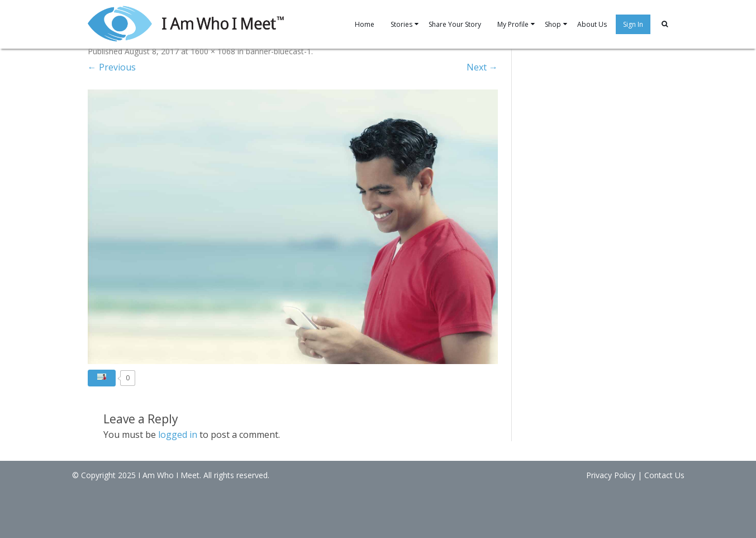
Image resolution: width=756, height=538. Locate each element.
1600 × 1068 (213, 51)
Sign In (633, 24)
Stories (401, 24)
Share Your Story (455, 24)
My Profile (513, 24)
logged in (178, 435)
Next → (482, 67)
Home (365, 24)
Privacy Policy (611, 475)
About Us (592, 24)
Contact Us (664, 475)
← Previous (112, 67)
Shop (553, 24)
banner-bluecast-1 (279, 51)
